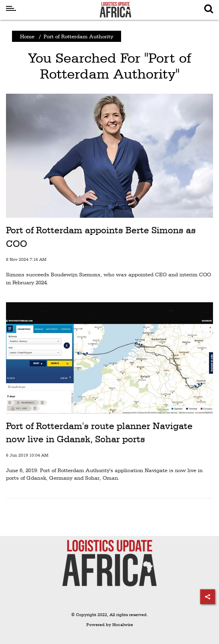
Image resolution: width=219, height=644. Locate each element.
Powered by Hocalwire (110, 625)
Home (27, 36)
